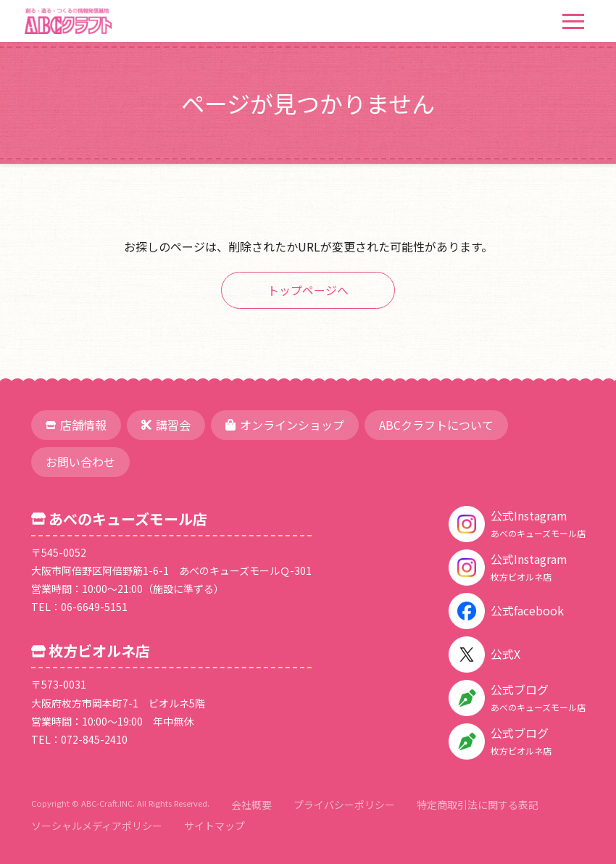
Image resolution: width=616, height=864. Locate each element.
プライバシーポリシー (344, 805)
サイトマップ (215, 826)
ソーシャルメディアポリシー (97, 826)
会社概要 (251, 805)
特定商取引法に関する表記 (478, 805)
